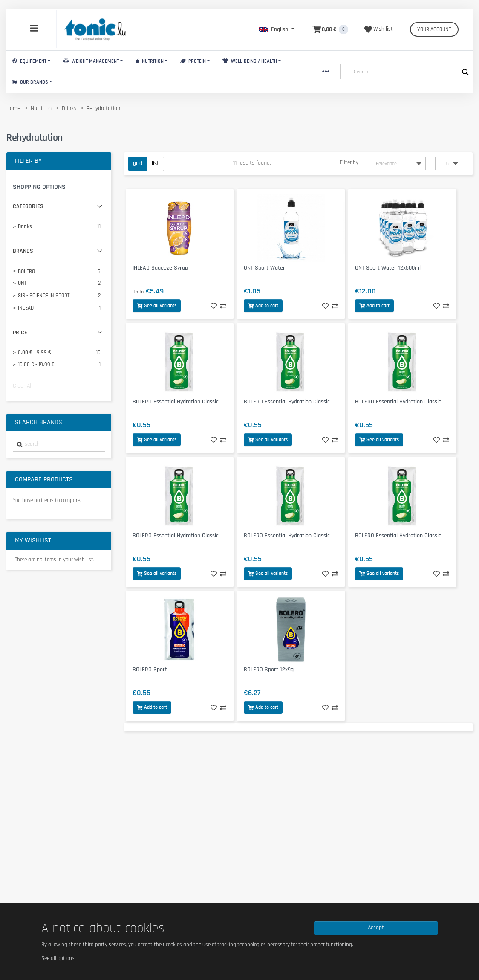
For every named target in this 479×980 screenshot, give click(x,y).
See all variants (157, 306)
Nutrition (150, 61)
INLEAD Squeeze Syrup (160, 268)
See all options (58, 958)
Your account (434, 29)
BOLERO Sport (150, 670)
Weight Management (91, 61)
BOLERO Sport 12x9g (269, 670)
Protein (193, 61)
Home (13, 108)
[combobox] (59, 445)
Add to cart (263, 306)
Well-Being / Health (250, 61)
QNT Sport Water (264, 268)
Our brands (30, 82)
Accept (376, 928)
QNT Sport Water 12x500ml (388, 268)
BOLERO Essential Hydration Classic (176, 402)
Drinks (69, 108)
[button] (277, 29)
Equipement (29, 61)
